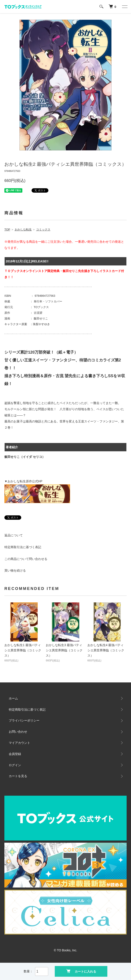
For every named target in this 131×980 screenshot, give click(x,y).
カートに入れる (81, 971)
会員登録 (15, 754)
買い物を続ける (15, 570)
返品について (14, 535)
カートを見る (18, 776)
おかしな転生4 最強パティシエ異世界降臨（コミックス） (106, 650)
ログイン (15, 765)
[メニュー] (124, 7)
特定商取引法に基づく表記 (23, 547)
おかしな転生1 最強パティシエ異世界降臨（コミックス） (23, 650)
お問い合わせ (18, 732)
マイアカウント (19, 743)
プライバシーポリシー (24, 720)
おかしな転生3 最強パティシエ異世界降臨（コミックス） (64, 650)
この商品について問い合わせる (26, 559)
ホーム (13, 698)
